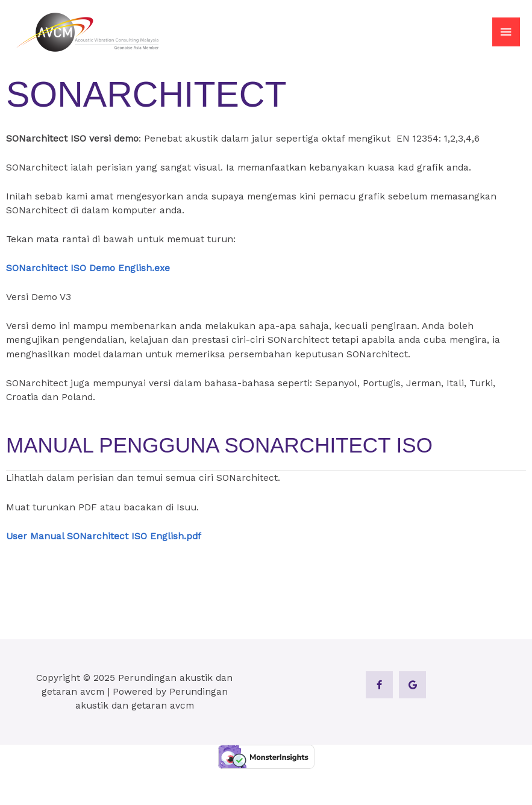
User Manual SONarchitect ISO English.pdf (104, 536)
